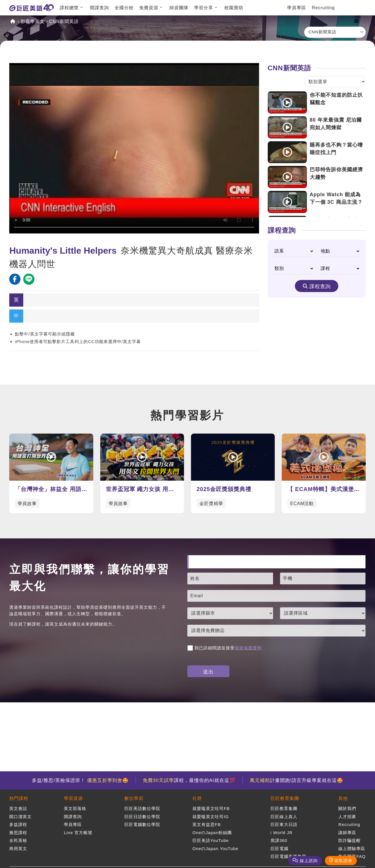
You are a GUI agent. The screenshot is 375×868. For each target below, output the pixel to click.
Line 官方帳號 (78, 833)
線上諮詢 (309, 861)
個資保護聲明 (248, 648)
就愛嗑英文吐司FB (211, 808)
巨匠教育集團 (285, 798)
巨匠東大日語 (284, 824)
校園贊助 (234, 8)
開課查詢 (99, 8)
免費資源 (149, 8)
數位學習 (134, 798)
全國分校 (124, 8)
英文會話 (18, 808)
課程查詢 (320, 286)
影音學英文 (33, 21)
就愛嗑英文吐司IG (211, 817)
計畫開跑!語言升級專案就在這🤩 (297, 780)
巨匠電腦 (279, 849)
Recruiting (323, 8)
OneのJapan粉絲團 (212, 833)
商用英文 (18, 849)
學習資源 (73, 798)
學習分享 (204, 8)
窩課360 (279, 840)
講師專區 (347, 833)
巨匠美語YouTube (211, 840)
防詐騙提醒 (350, 840)
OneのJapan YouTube (215, 849)
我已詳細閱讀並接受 (224, 648)
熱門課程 (19, 798)
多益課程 (18, 824)
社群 (197, 798)
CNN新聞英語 (64, 21)
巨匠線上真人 (284, 817)
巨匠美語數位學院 (142, 808)
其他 (343, 798)
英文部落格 (75, 808)
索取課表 (343, 861)
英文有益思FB (207, 824)
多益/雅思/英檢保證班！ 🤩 (80, 780)
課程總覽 (69, 8)
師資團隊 (179, 8)
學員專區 (297, 8)
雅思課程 (18, 833)
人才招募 (347, 817)
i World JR (282, 833)
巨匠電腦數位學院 (142, 824)
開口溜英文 (20, 817)
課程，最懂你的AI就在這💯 (189, 780)
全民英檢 (18, 840)
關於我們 (347, 808)
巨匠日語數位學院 (142, 817)
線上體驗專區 (352, 849)
